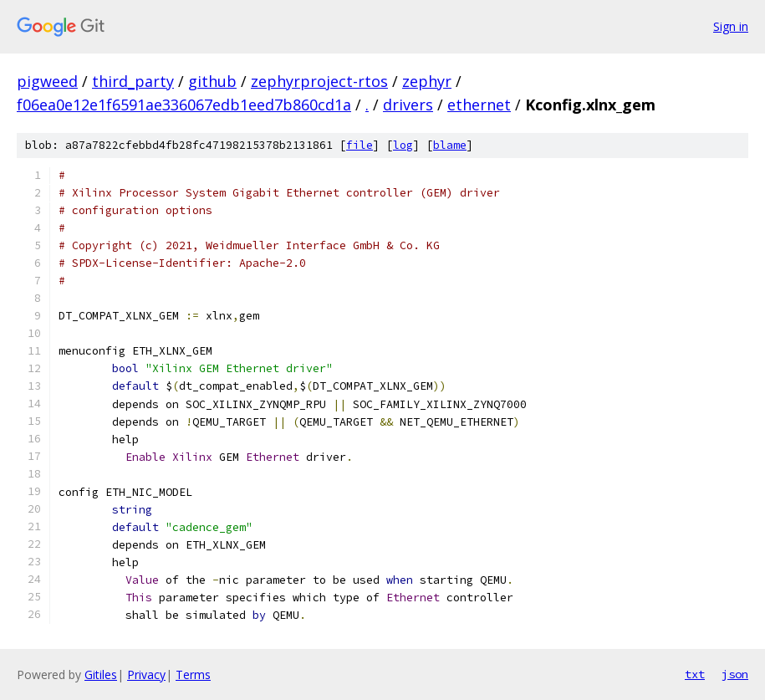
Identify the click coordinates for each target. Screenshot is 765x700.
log (403, 145)
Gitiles (101, 674)
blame (450, 145)
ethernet (479, 105)
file (360, 145)
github (212, 81)
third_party (133, 81)
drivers (408, 105)
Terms (193, 674)
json (735, 674)
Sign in (731, 26)
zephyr (427, 81)
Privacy (146, 674)
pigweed (47, 81)
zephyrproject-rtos (319, 81)
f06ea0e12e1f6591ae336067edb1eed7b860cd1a (184, 105)
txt (695, 674)
